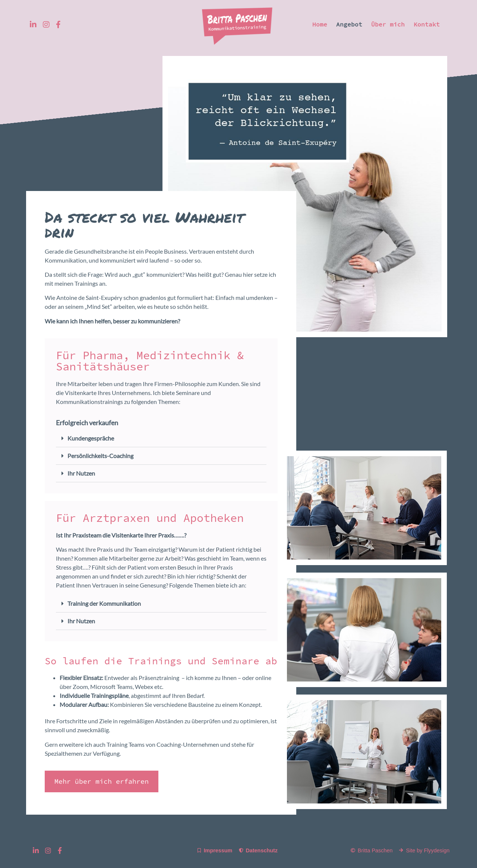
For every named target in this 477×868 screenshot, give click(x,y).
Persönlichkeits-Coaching (100, 456)
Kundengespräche (91, 438)
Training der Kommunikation (104, 603)
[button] (161, 438)
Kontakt (427, 24)
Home (320, 24)
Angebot (349, 24)
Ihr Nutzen (81, 473)
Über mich (388, 24)
